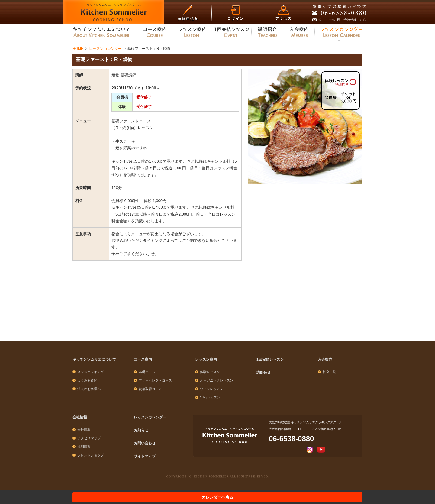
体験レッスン (210, 372)
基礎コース (147, 372)
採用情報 (84, 447)
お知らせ (141, 430)
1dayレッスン (210, 397)
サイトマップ (145, 456)
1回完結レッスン (270, 359)
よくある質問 (87, 380)
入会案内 (325, 359)
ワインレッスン (212, 389)
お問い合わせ (145, 443)
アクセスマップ (89, 438)
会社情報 (80, 417)
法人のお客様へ (89, 389)
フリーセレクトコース (155, 380)
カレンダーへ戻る (217, 497)
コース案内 (143, 359)
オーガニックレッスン (217, 380)
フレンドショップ (91, 455)
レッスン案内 (206, 359)
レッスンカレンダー (150, 417)
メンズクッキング (91, 372)
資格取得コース (150, 389)
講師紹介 (264, 372)
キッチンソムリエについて (94, 359)
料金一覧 (329, 372)
